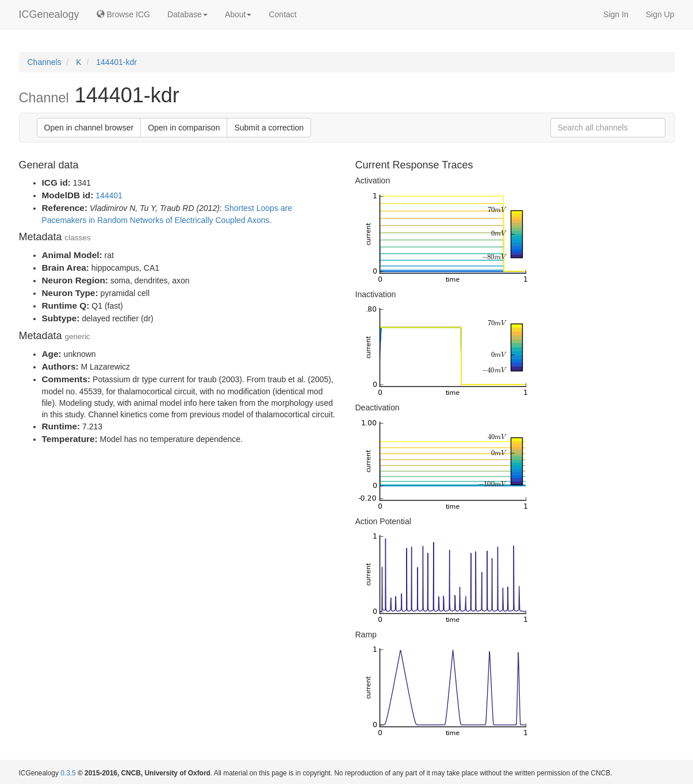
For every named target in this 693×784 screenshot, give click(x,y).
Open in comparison (184, 128)
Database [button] (187, 14)
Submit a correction (269, 128)
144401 (109, 195)
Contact (282, 14)
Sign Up (660, 14)
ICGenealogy (49, 14)
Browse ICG (123, 14)
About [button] (238, 14)
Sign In (616, 14)
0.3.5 (68, 773)
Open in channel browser (89, 128)
